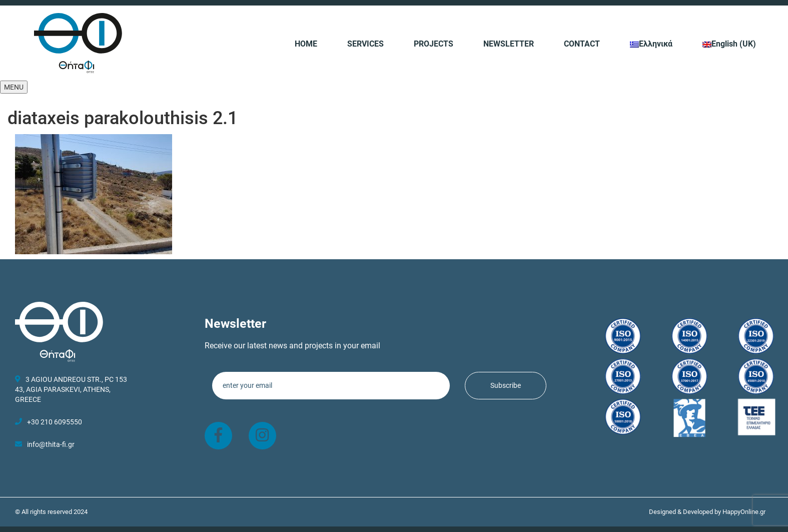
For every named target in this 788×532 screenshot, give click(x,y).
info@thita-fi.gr (51, 444)
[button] (14, 87)
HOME (306, 44)
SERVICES (365, 44)
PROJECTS (434, 44)
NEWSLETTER (509, 44)
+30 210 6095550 (49, 422)
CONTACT (582, 44)
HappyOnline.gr (744, 512)
